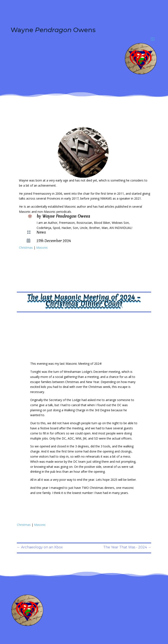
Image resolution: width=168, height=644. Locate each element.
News (41, 232)
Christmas (26, 248)
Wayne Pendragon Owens (66, 216)
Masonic (42, 248)
